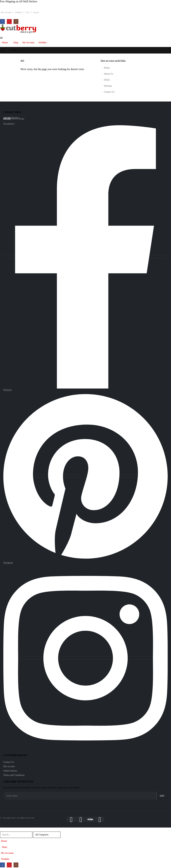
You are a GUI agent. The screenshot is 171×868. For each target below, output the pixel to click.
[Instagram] (16, 21)
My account (9, 766)
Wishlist (18, 12)
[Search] (65, 835)
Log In (36, 12)
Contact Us (109, 92)
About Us (109, 74)
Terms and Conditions (14, 775)
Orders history (10, 771)
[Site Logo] (18, 29)
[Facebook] (2, 21)
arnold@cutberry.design (14, 119)
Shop (16, 43)
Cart (28, 12)
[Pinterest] (9, 21)
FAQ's (107, 80)
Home (5, 43)
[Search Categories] (47, 835)
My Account (6, 12)
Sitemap (108, 86)
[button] (2, 829)
